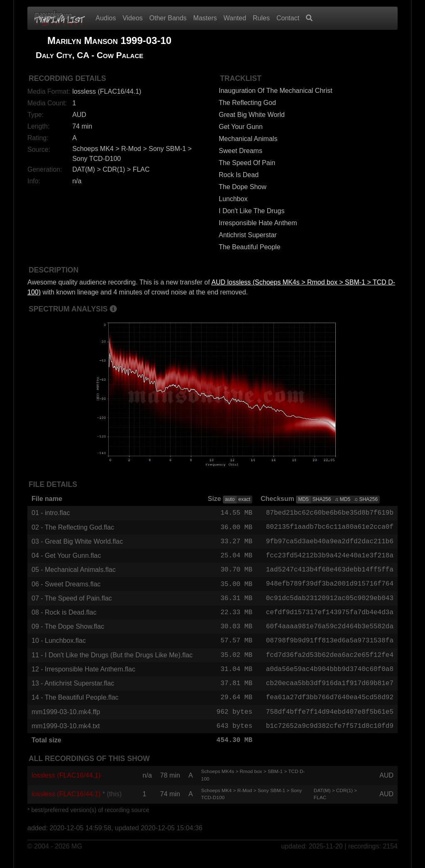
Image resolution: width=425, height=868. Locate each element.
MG (77, 856)
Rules (261, 18)
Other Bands (168, 18)
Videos (133, 18)
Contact (288, 18)
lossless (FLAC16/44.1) (66, 785)
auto (230, 499)
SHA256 (322, 499)
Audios (106, 18)
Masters (205, 18)
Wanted (235, 18)
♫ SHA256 (366, 499)
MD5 (303, 499)
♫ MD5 (342, 499)
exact (244, 499)
